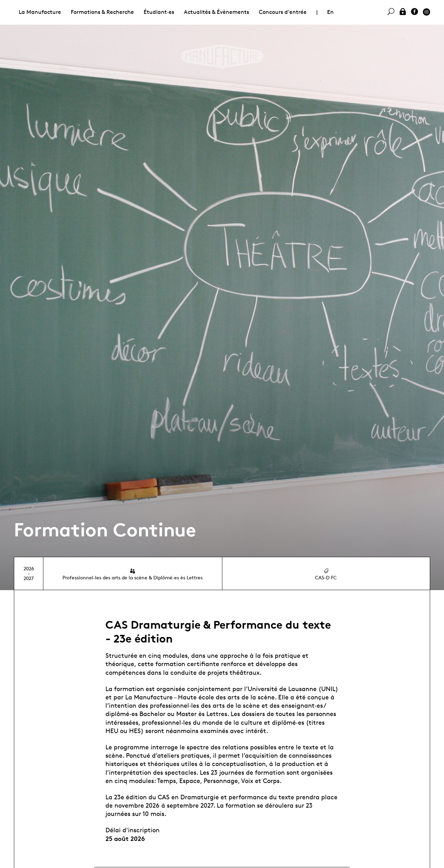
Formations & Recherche (102, 12)
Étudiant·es (159, 12)
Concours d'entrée (283, 12)
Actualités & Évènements (216, 12)
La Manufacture (40, 12)
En (330, 12)
